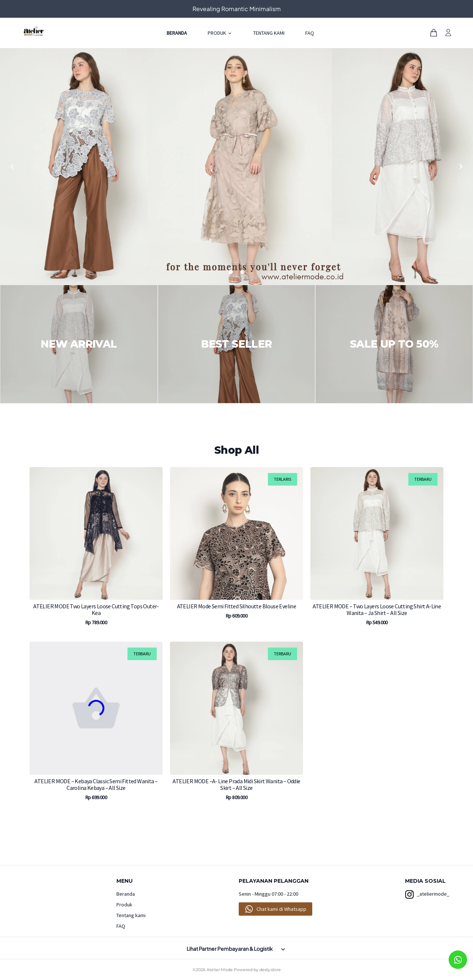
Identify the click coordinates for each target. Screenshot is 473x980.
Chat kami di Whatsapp (281, 909)
